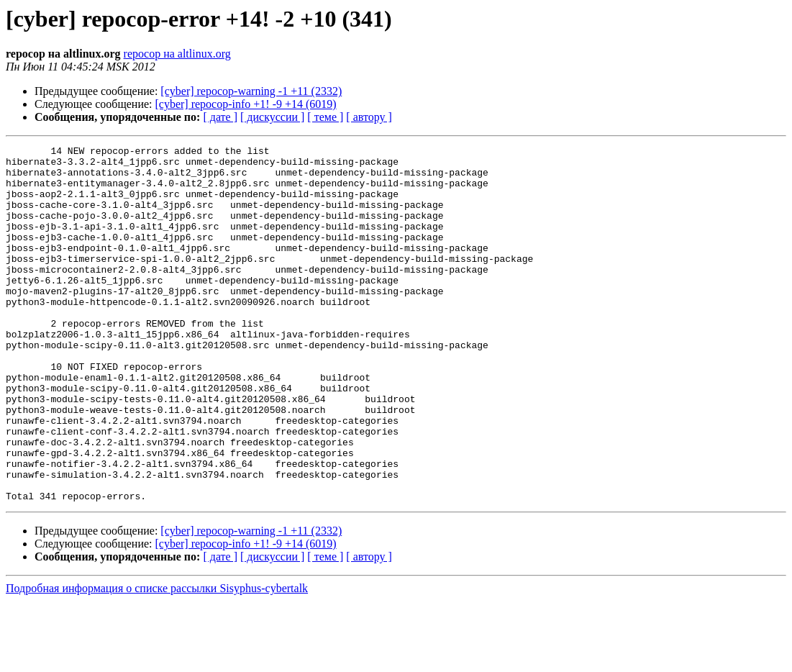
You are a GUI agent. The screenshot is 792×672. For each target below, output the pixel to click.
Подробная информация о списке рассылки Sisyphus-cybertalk (157, 659)
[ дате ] (220, 117)
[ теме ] (325, 117)
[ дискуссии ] (272, 117)
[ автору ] (369, 117)
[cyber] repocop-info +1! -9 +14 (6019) (246, 104)
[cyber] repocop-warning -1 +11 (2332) (251, 91)
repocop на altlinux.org (177, 54)
